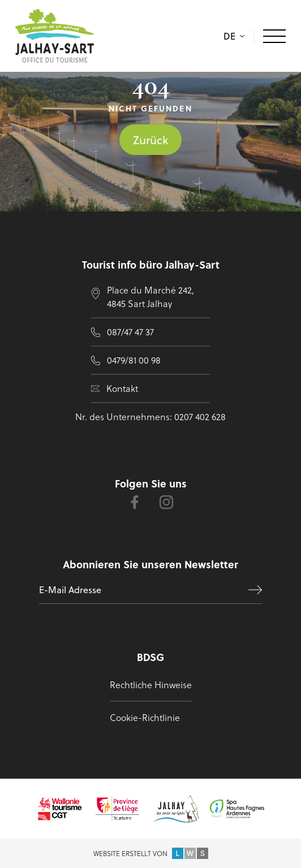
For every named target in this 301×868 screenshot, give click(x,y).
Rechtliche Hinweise (151, 685)
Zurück (150, 140)
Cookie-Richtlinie (145, 717)
